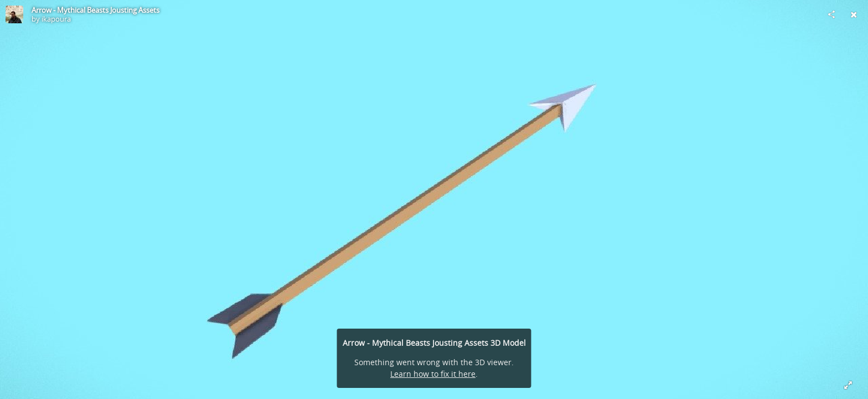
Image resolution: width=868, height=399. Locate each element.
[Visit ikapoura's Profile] (14, 14)
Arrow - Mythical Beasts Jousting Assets (95, 10)
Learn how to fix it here (433, 374)
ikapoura (56, 19)
